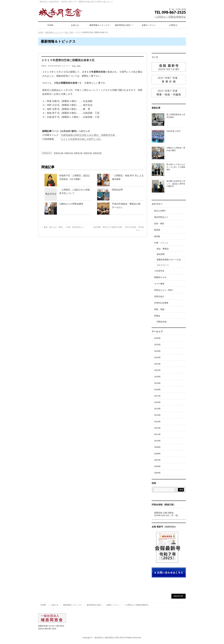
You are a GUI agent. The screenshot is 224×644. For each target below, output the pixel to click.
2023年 (157, 357)
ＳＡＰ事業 (159, 284)
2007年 (157, 460)
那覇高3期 (88, 153)
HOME (43, 605)
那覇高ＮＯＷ (160, 277)
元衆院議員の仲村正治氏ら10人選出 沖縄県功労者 (88, 135)
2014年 (157, 415)
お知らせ (55, 605)
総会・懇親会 (163, 249)
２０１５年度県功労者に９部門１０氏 (81, 139)
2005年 (157, 473)
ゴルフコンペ (163, 265)
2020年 (157, 377)
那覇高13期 (59, 153)
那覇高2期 (78, 153)
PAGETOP (178, 596)
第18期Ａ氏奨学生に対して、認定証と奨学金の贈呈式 (176, 184)
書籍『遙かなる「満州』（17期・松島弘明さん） (63, 227)
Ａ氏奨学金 (159, 271)
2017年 (157, 396)
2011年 (157, 434)
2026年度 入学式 (173, 131)
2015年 (157, 409)
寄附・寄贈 (159, 309)
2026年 (157, 338)
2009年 (157, 447)
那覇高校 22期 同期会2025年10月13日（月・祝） (167, 514)
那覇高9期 (97, 153)
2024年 (157, 351)
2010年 (157, 441)
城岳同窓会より (161, 217)
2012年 (157, 428)
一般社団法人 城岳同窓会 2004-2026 (108, 638)
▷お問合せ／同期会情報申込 (136, 605)
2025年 (157, 345)
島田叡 (157, 236)
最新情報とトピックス (72, 605)
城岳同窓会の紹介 (94, 605)
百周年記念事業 (161, 303)
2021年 (157, 370)
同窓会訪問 (117, 190)
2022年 (157, 364)
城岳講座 (161, 254)
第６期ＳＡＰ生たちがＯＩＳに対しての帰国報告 (176, 167)
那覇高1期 (69, 153)
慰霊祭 (157, 230)
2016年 (157, 402)
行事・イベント (161, 243)
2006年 (157, 466)
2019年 (157, 383)
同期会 (157, 316)
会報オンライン (113, 605)
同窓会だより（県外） (164, 290)
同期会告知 (162, 322)
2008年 (157, 454)
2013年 (157, 422)
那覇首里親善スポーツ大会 (169, 260)
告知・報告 (76, 66)
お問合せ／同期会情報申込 (171, 17)
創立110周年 (160, 211)
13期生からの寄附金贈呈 (71, 204)
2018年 (157, 390)
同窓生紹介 (159, 296)
